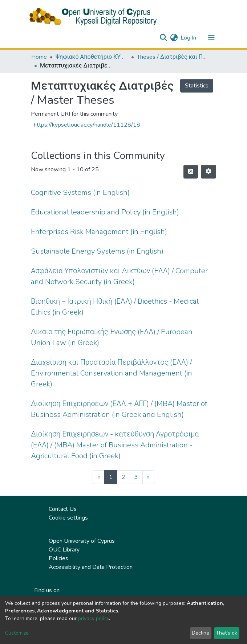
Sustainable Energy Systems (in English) (97, 251)
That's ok (226, 633)
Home (39, 57)
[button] (174, 38)
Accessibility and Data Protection (91, 567)
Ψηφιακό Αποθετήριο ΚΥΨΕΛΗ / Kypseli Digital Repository (92, 57)
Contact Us (63, 509)
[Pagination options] (208, 172)
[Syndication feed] (191, 172)
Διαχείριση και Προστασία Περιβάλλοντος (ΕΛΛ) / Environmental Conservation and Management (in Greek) (112, 373)
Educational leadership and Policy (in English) (105, 212)
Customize (17, 633)
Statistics (197, 86)
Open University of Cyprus (82, 541)
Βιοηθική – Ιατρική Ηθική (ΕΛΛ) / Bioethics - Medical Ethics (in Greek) (115, 307)
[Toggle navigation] (211, 38)
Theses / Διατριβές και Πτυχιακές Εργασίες (173, 57)
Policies (58, 558)
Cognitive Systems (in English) (80, 192)
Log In (189, 38)
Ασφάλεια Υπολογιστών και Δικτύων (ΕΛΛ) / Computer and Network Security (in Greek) (119, 276)
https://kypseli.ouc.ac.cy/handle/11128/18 (87, 125)
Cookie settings (68, 518)
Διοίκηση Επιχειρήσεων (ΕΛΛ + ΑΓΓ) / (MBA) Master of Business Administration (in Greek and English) (119, 409)
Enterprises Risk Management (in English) (99, 232)
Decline (201, 633)
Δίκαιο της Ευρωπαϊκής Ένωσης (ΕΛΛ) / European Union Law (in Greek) (112, 337)
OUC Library (64, 550)
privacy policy (94, 618)
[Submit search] (163, 38)
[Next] (148, 477)
